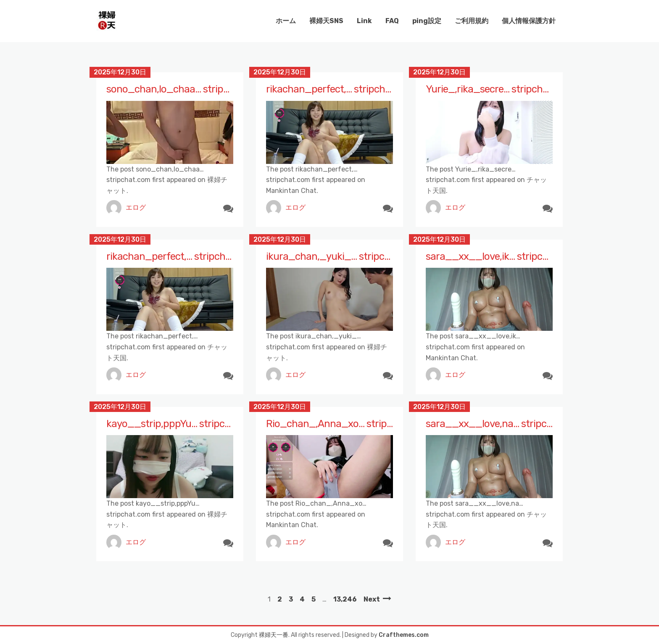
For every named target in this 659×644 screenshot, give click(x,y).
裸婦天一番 (274, 635)
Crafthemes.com (404, 635)
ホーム (286, 21)
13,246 (345, 599)
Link (364, 21)
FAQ (392, 21)
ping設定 (427, 21)
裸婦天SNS (326, 21)
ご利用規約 (472, 21)
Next (372, 599)
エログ (136, 207)
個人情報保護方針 (529, 21)
